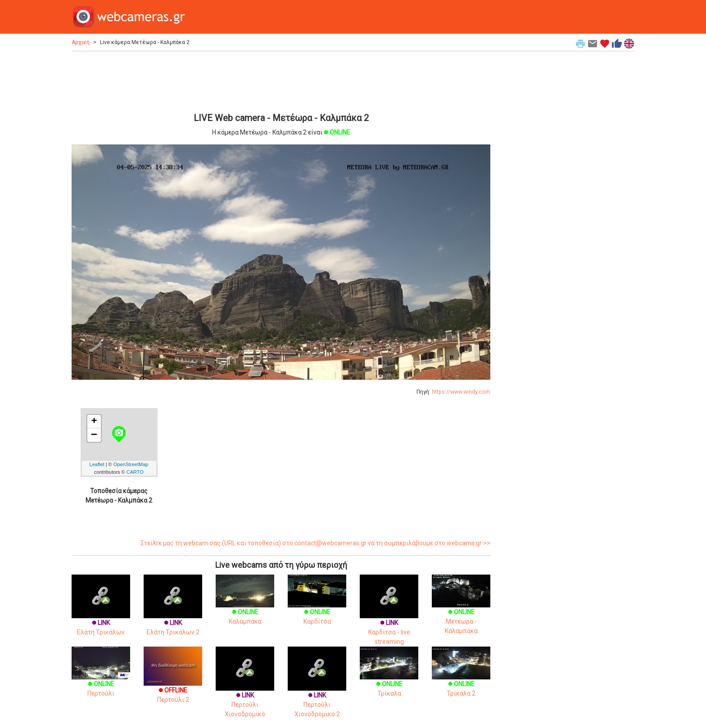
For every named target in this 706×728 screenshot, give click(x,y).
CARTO (135, 472)
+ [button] (94, 422)
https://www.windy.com (461, 392)
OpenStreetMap (131, 464)
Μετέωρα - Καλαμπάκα (461, 611)
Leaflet (97, 464)
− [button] (94, 435)
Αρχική (81, 42)
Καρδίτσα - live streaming (389, 619)
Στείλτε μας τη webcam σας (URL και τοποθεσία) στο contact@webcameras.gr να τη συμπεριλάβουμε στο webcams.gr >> (315, 543)
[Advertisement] (281, 81)
